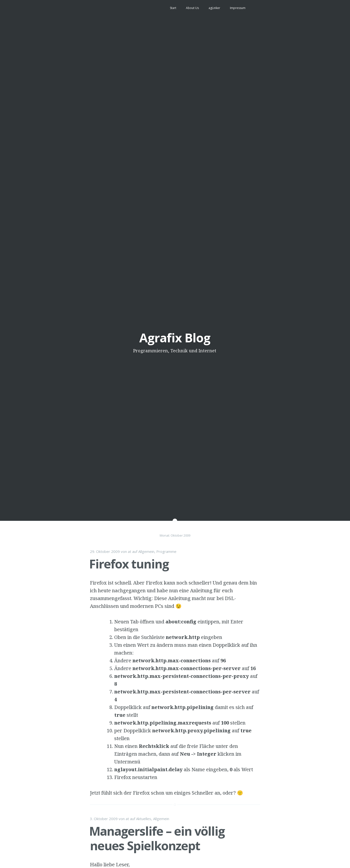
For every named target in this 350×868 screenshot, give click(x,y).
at (130, 551)
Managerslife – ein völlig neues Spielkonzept (157, 838)
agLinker (214, 8)
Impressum (238, 8)
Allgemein (146, 551)
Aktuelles (144, 819)
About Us (192, 8)
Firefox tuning (129, 564)
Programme (166, 551)
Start (173, 8)
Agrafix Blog (175, 338)
